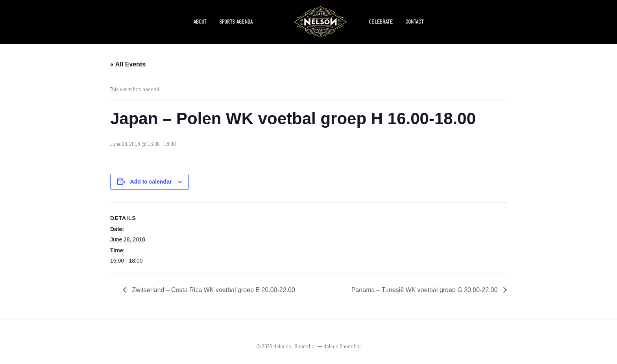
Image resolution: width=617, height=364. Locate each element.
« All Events (128, 64)
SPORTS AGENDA (236, 22)
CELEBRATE (381, 22)
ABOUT (200, 22)
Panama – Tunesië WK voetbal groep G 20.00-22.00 (425, 290)
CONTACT (414, 22)
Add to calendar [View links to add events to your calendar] (151, 182)
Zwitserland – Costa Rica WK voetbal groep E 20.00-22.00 (213, 290)
